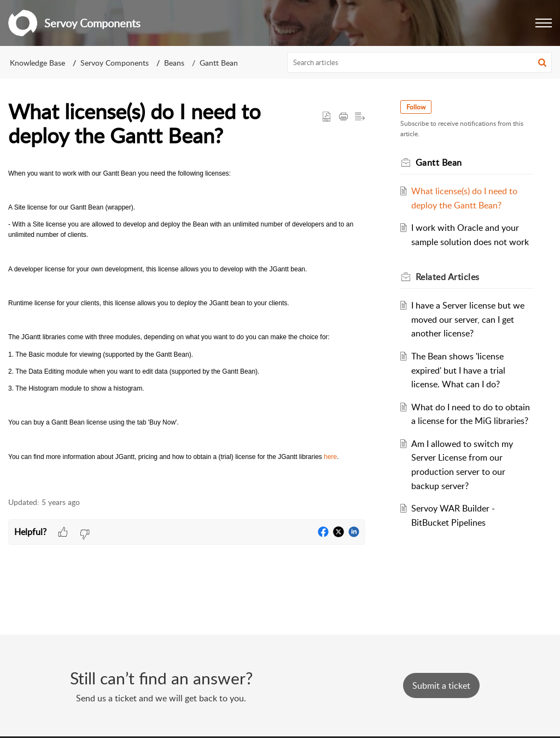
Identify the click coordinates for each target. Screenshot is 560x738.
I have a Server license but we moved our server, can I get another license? (468, 319)
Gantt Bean (219, 63)
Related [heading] (448, 277)
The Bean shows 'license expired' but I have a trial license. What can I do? (458, 370)
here (330, 457)
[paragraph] (187, 327)
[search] (420, 62)
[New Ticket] (441, 685)
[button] (544, 23)
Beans (174, 63)
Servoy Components (115, 63)
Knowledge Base (37, 63)
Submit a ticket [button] (441, 685)
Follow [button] (416, 107)
